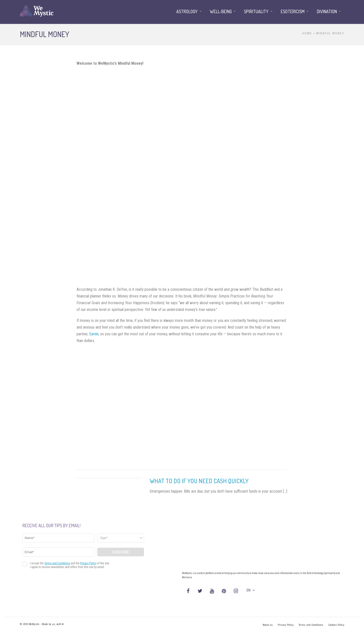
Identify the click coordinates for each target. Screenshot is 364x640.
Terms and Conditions (311, 625)
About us (268, 625)
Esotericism (293, 11)
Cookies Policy (336, 625)
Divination (327, 11)
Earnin (94, 334)
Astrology (187, 11)
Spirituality (256, 11)
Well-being (221, 11)
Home (307, 33)
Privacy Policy (286, 625)
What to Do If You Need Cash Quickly (199, 481)
